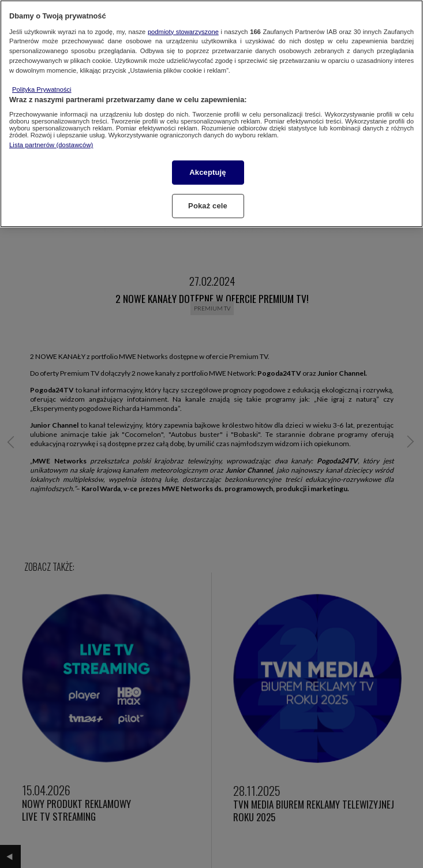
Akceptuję (207, 172)
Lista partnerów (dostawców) (51, 145)
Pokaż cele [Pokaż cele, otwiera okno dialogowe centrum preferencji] (208, 206)
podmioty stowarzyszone (183, 32)
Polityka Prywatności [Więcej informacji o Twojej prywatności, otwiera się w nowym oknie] (42, 89)
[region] (211, 114)
